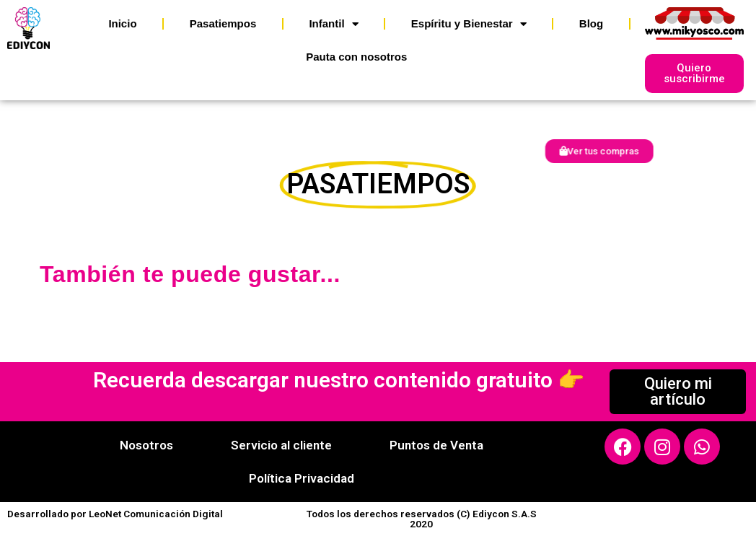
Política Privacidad (302, 478)
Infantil (333, 24)
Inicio (122, 23)
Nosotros (146, 445)
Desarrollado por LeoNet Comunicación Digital (115, 514)
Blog (591, 23)
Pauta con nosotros (356, 57)
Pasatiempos (223, 23)
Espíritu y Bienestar (469, 24)
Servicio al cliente (281, 445)
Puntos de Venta (436, 445)
